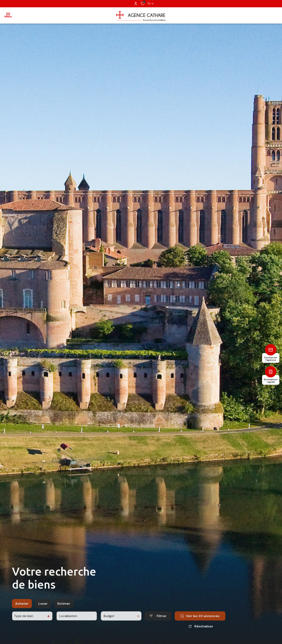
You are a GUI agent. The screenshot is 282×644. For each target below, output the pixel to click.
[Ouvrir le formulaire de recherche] (158, 621)
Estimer (64, 609)
